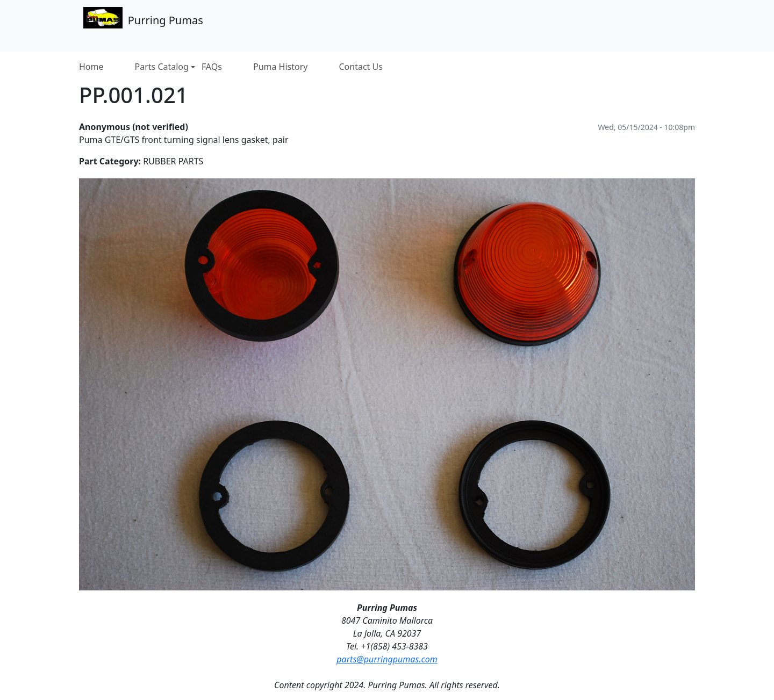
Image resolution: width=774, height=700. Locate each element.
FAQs (212, 67)
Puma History (281, 67)
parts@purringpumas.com (387, 659)
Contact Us (361, 67)
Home (91, 67)
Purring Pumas (143, 19)
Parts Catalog (165, 67)
